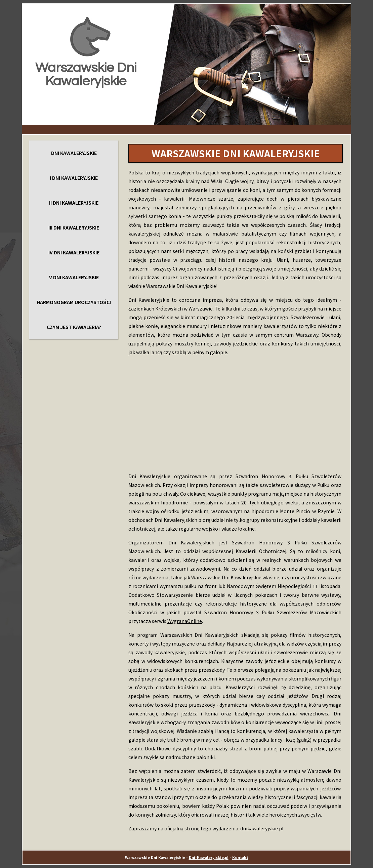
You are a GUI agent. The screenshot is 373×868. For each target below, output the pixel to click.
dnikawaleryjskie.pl (262, 828)
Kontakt (240, 857)
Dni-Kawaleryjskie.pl (209, 857)
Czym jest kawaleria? (74, 327)
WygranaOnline (185, 621)
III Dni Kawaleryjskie (74, 228)
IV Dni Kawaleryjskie (74, 252)
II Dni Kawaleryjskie (74, 203)
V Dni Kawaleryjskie (74, 277)
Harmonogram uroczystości (74, 302)
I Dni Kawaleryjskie (74, 178)
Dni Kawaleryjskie (74, 153)
